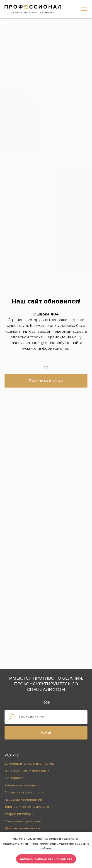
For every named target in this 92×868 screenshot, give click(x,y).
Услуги (12, 755)
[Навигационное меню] (84, 9)
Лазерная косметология (23, 800)
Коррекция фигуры (19, 814)
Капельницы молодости (22, 785)
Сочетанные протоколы (23, 821)
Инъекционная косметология (27, 771)
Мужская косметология (22, 828)
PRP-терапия (14, 778)
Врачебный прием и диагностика (30, 764)
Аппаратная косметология (24, 792)
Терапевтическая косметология (29, 807)
